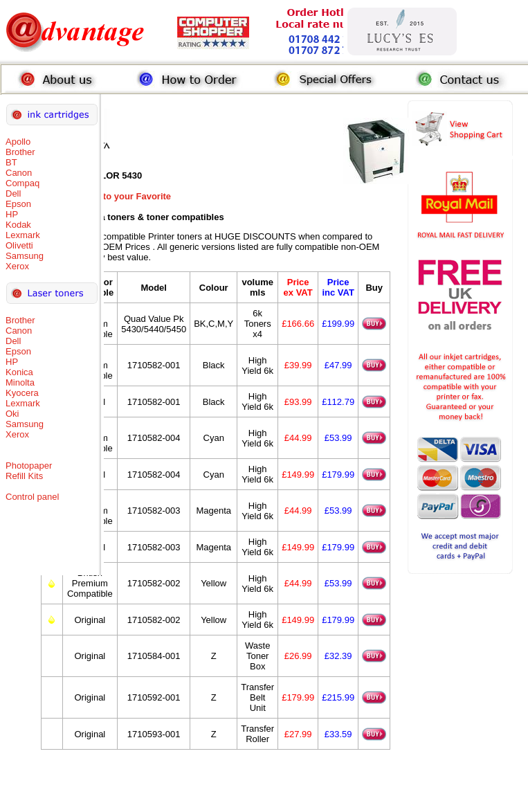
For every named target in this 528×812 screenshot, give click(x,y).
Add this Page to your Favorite (106, 196)
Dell (13, 193)
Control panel (32, 497)
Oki (12, 414)
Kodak (18, 225)
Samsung (25, 256)
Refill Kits (24, 476)
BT (11, 162)
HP (12, 214)
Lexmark (23, 235)
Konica (19, 372)
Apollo (18, 142)
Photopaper (29, 466)
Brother (20, 152)
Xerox (17, 266)
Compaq (22, 183)
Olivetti (19, 245)
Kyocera (22, 393)
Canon (19, 173)
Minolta (20, 382)
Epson (18, 204)
